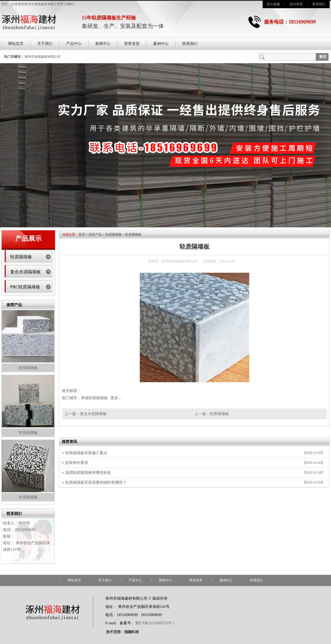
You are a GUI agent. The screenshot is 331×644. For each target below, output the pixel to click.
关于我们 (45, 44)
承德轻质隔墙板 (94, 398)
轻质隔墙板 (21, 257)
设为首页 (296, 4)
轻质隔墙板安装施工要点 (86, 453)
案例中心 (161, 44)
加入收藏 (273, 4)
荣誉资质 (132, 44)
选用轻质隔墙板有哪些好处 (88, 473)
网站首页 (16, 44)
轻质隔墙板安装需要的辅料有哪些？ (96, 482)
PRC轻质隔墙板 (25, 287)
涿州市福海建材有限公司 (43, 57)
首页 (82, 234)
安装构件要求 (77, 463)
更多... (116, 398)
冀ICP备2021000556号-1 (155, 623)
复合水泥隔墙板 (25, 272)
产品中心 (74, 44)
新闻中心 (103, 44)
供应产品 (95, 234)
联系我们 (319, 4)
